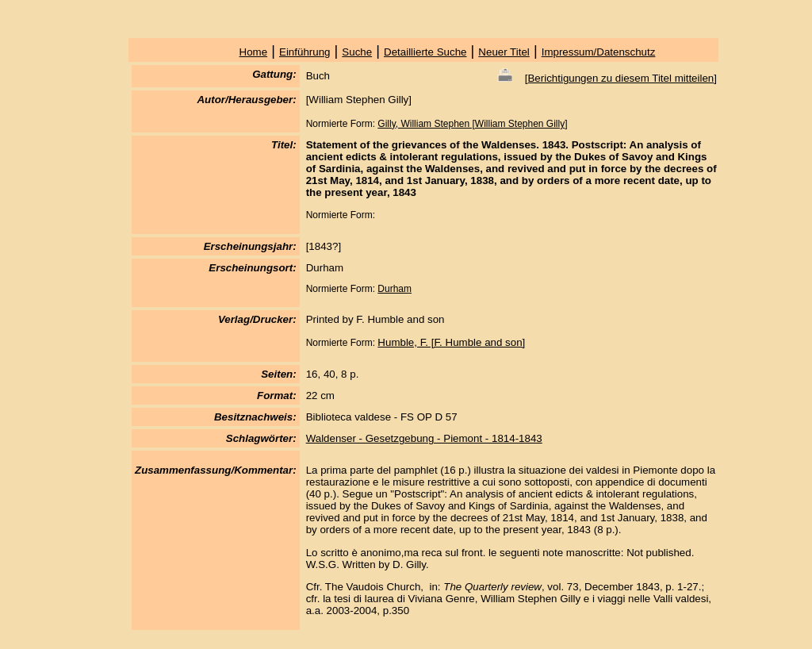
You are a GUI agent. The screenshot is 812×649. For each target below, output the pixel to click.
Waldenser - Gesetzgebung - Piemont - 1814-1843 (424, 438)
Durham (395, 289)
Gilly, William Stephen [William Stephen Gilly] (472, 124)
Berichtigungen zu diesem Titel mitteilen (620, 78)
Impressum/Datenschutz (599, 52)
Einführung (304, 52)
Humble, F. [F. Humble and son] (451, 342)
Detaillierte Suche (425, 52)
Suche (357, 52)
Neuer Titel (504, 52)
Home (254, 52)
